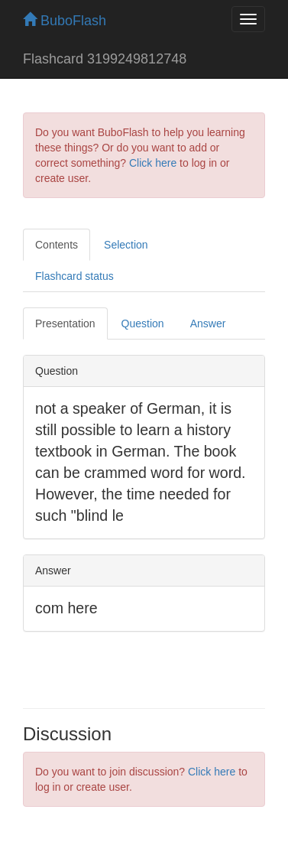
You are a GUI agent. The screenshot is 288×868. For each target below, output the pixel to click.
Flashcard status (74, 276)
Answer (208, 323)
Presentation (65, 323)
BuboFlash (65, 21)
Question (143, 323)
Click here (153, 163)
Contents (57, 245)
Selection (126, 245)
